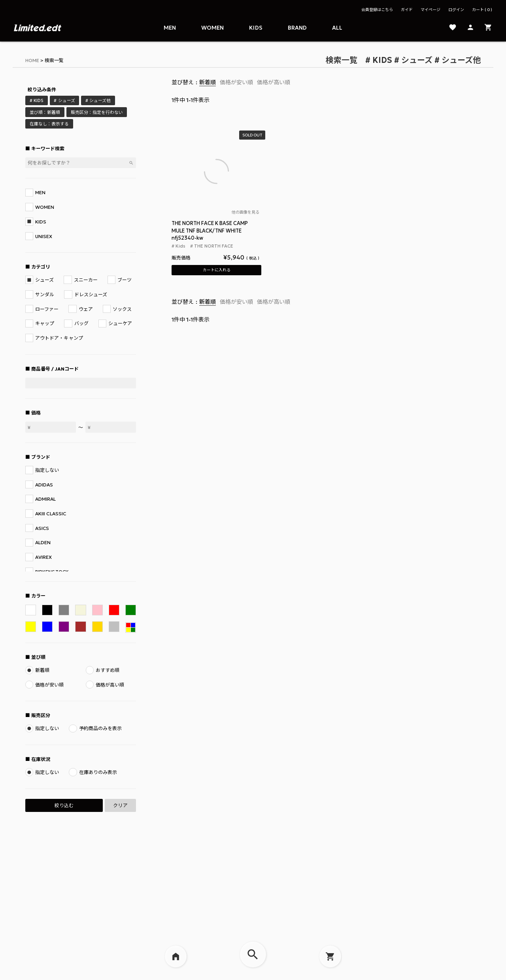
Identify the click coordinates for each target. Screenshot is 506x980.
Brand (297, 28)
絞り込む (64, 805)
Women (212, 28)
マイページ (430, 10)
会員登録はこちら (377, 10)
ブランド (41, 457)
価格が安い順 (236, 82)
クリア (120, 805)
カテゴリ (41, 267)
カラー (38, 596)
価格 (36, 413)
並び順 (38, 657)
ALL (337, 28)
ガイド (407, 10)
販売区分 (41, 715)
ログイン (456, 10)
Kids (256, 28)
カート (482, 10)
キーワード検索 (48, 149)
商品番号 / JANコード (55, 369)
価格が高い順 (274, 82)
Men (170, 28)
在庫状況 (41, 759)
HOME (32, 60)
